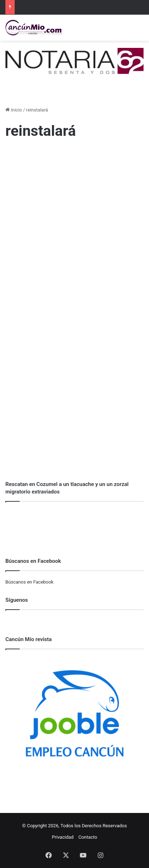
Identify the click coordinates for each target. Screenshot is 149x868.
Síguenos (17, 600)
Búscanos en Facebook (29, 582)
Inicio (14, 110)
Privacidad (63, 837)
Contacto (88, 837)
